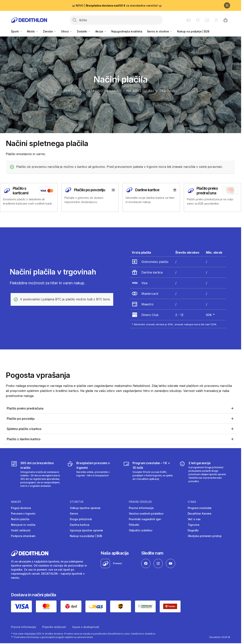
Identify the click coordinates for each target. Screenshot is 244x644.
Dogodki (193, 530)
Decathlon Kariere (200, 514)
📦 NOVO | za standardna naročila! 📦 (117, 6)
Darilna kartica (79, 525)
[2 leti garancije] (205, 474)
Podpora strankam (23, 536)
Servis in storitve (160, 31)
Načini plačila (20, 519)
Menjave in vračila (23, 525)
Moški (33, 31)
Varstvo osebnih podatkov (146, 514)
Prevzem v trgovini (23, 514)
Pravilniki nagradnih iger (145, 519)
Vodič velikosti (21, 530)
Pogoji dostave (21, 508)
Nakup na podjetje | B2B (193, 31)
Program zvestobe (200, 508)
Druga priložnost (81, 519)
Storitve (77, 502)
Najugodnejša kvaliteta (127, 31)
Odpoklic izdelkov (141, 530)
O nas (192, 502)
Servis (74, 514)
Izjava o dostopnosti (86, 627)
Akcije (101, 31)
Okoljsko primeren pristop (205, 536)
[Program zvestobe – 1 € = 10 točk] (149, 474)
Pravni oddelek (140, 502)
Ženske (50, 31)
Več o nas (194, 519)
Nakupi (16, 502)
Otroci (67, 31)
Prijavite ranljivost (54, 627)
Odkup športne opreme (85, 508)
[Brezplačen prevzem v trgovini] (92, 474)
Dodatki (84, 31)
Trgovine (194, 525)
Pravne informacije (141, 508)
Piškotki (134, 525)
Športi (17, 31)
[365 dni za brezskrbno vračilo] (36, 474)
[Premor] (227, 5)
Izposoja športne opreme (86, 530)
